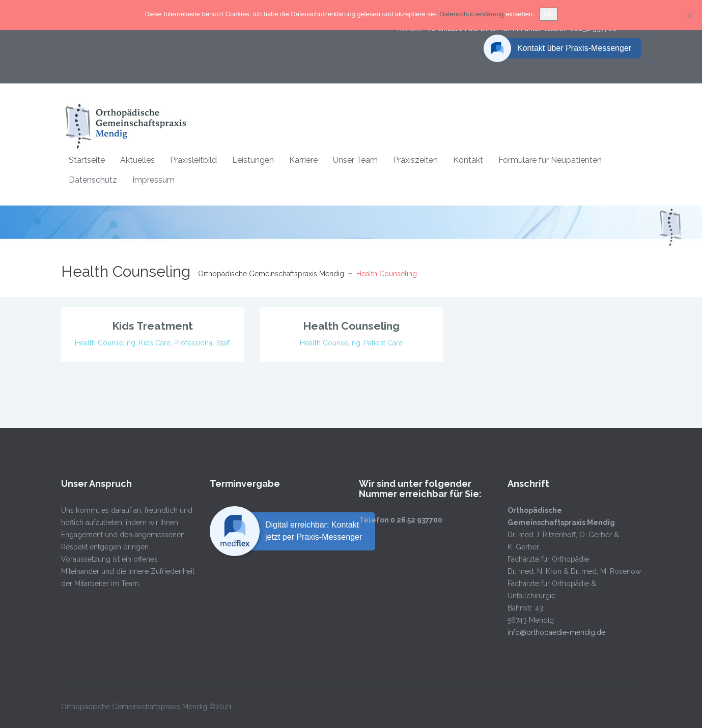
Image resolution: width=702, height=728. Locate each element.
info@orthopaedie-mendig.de (550, 632)
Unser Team (355, 160)
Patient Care (383, 343)
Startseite (87, 160)
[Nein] (689, 15)
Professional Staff (202, 343)
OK (549, 14)
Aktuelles (137, 160)
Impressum (153, 180)
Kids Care (155, 343)
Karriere (303, 160)
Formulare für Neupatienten (550, 160)
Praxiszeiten (415, 160)
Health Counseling (105, 343)
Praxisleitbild (193, 160)
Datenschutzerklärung (472, 14)
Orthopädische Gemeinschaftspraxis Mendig (271, 274)
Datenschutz (93, 180)
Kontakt (468, 160)
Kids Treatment (152, 326)
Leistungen (253, 160)
